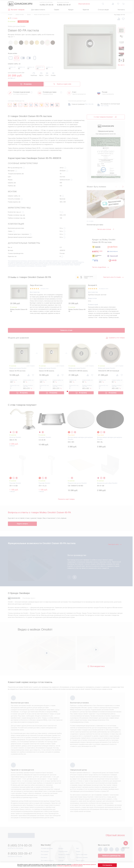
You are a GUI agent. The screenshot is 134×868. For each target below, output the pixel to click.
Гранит (29, 15)
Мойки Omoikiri (20, 15)
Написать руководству (111, 844)
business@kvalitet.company (110, 856)
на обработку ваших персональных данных (87, 865)
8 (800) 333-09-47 (64, 5)
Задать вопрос (22, 521)
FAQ (77, 837)
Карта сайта (80, 849)
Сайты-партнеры (82, 843)
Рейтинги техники (82, 846)
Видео (78, 840)
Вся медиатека (96, 654)
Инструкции (45, 840)
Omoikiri (10, 15)
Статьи (61, 849)
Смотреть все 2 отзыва (113, 277)
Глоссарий (44, 843)
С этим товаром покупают (103, 117)
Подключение (63, 840)
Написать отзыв (66, 330)
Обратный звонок (84, 4)
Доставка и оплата (38, 10)
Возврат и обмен (64, 843)
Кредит (71, 10)
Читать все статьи (106, 229)
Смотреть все (115, 542)
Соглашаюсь (107, 865)
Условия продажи (47, 837)
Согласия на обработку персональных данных (73, 866)
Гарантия (86, 10)
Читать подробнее (101, 267)
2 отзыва (15, 18)
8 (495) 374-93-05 (47, 5)
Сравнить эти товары (115, 337)
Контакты (121, 10)
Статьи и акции (103, 10)
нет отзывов (31, 365)
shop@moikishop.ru (106, 851)
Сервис (57, 10)
